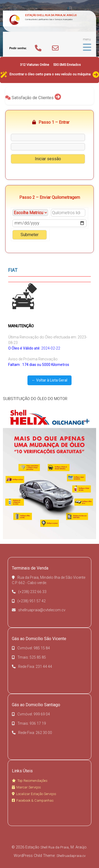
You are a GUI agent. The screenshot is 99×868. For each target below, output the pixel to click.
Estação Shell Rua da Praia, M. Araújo (51, 15)
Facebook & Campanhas (33, 800)
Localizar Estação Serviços (34, 794)
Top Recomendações (30, 781)
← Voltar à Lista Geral (49, 380)
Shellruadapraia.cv (71, 856)
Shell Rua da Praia (55, 847)
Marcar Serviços (26, 787)
